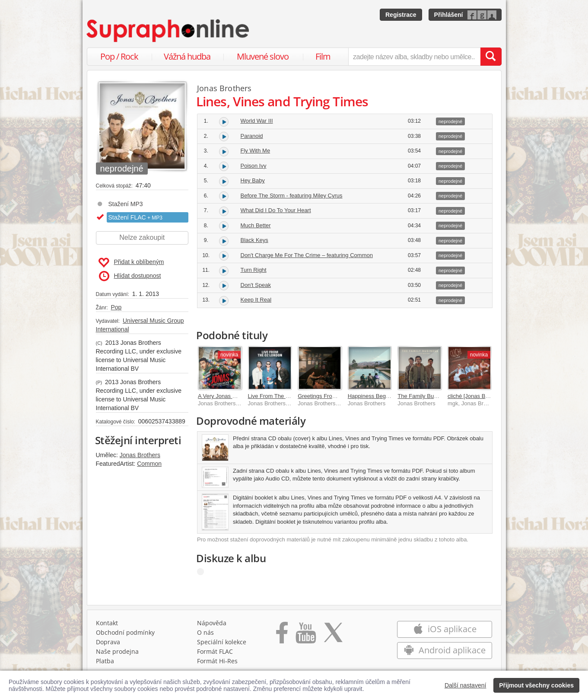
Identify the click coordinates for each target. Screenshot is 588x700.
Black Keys (254, 240)
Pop (116, 307)
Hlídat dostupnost (130, 276)
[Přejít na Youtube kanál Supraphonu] (305, 636)
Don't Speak (256, 285)
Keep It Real (256, 300)
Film (323, 56)
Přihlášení (449, 15)
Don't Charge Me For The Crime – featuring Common (307, 255)
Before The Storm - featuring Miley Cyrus (292, 196)
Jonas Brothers (140, 455)
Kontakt (107, 623)
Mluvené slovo (263, 56)
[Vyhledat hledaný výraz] (491, 57)
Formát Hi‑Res (217, 661)
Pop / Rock (119, 56)
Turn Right (254, 270)
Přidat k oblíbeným (131, 263)
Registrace (401, 15)
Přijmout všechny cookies (536, 685)
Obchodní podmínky (125, 632)
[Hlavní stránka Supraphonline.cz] (168, 31)
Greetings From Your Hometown (338, 396)
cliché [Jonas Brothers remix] (484, 396)
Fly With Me (256, 151)
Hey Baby (253, 180)
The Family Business (424, 396)
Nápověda (212, 623)
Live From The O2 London (281, 396)
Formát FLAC (215, 651)
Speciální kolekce (222, 642)
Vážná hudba (187, 56)
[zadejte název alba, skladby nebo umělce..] (414, 57)
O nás (205, 632)
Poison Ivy (254, 166)
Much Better (256, 225)
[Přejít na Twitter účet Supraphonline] (333, 636)
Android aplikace (445, 650)
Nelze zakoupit (142, 237)
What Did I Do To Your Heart (276, 210)
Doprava (108, 642)
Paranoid (252, 136)
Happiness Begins (370, 396)
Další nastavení (466, 685)
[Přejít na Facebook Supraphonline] (282, 636)
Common (149, 464)
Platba (105, 661)
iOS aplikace (445, 629)
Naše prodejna (117, 651)
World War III (257, 121)
